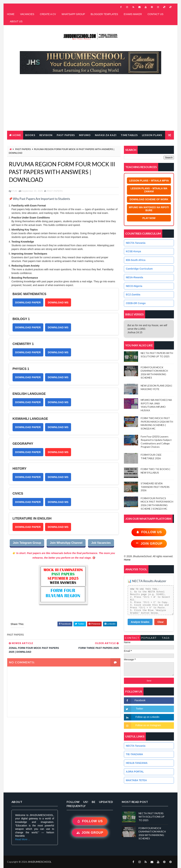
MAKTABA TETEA (136, 780)
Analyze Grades (140, 622)
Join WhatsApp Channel (66, 543)
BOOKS (30, 135)
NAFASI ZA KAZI (106, 135)
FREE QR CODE (19, 144)
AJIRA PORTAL (135, 772)
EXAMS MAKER (133, 14)
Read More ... (23, 839)
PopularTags (149, 638)
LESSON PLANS (152, 135)
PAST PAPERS (66, 135)
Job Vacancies (101, 543)
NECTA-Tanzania (136, 243)
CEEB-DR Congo (136, 303)
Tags (166, 638)
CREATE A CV (48, 14)
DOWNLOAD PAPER (28, 302)
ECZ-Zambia (133, 295)
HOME (11, 14)
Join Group (149, 544)
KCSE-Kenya (133, 251)
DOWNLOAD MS (58, 302)
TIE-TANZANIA (134, 754)
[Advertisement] (90, 104)
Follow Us (149, 532)
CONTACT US (156, 14)
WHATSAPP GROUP (73, 14)
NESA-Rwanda (134, 277)
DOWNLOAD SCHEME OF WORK (149, 199)
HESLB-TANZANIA (137, 763)
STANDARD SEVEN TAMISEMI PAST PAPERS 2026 (155, 487)
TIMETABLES (129, 135)
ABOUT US (16, 21)
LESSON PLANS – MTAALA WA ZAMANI (149, 190)
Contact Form (132, 638)
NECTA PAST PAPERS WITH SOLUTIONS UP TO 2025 (151, 817)
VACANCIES (27, 14)
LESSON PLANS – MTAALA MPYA (149, 181)
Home (17, 135)
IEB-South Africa (136, 260)
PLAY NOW (149, 218)
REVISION (46, 135)
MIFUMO (85, 135)
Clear (161, 622)
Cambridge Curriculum (139, 269)
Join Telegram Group (27, 543)
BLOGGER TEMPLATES (104, 14)
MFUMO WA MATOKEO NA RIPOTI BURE (149, 209)
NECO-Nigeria (134, 286)
